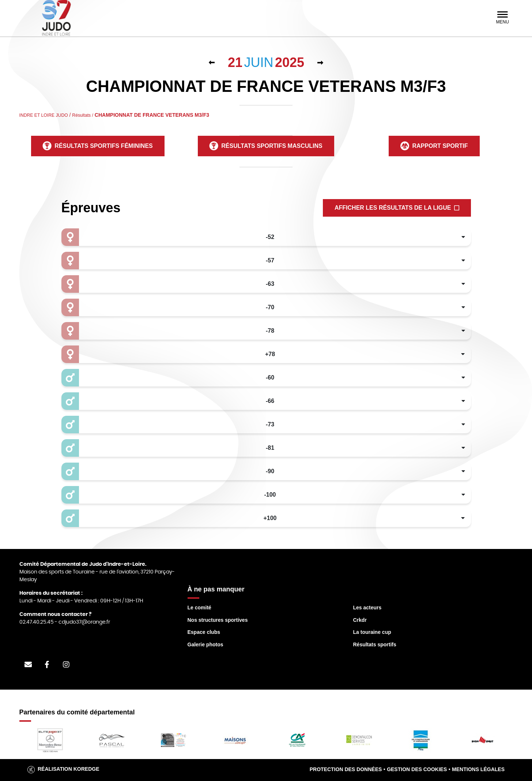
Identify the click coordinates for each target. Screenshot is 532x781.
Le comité (199, 608)
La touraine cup (372, 632)
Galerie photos (205, 644)
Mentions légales (478, 769)
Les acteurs (367, 608)
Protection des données (346, 769)
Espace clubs (204, 632)
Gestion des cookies (417, 769)
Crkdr (360, 620)
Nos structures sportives (218, 620)
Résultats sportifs (375, 644)
